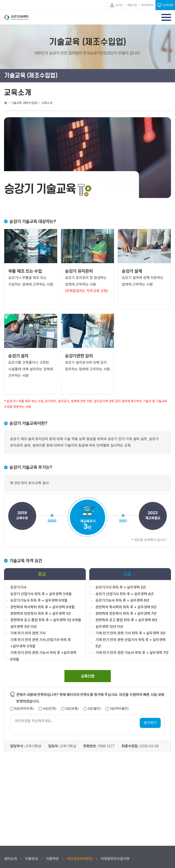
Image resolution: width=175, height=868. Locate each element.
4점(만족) (50, 709)
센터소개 (10, 859)
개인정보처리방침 (80, 859)
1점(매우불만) (119, 709)
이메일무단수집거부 (115, 859)
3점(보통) (72, 709)
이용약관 (52, 859)
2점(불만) (94, 709)
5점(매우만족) (24, 709)
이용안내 (31, 859)
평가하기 (150, 723)
